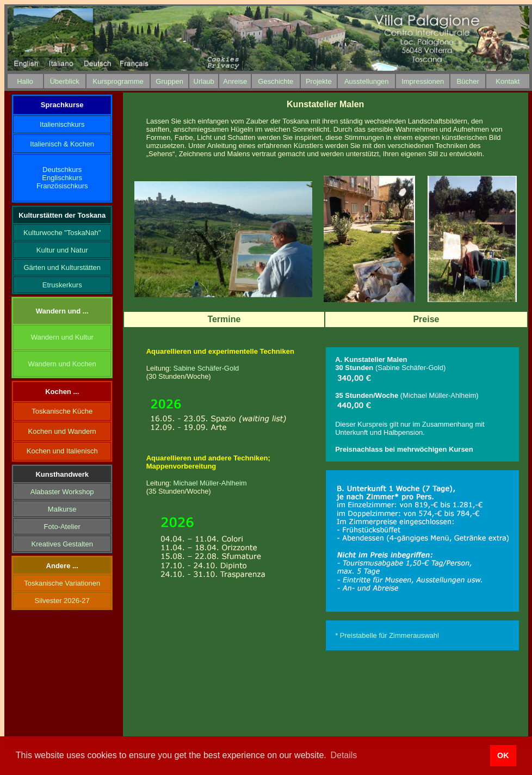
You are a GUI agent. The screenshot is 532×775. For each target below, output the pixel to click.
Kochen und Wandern (62, 431)
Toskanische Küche (62, 411)
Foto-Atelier (62, 527)
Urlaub (204, 81)
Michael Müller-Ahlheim (210, 483)
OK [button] (503, 755)
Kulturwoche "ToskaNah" (62, 233)
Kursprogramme (118, 81)
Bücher (468, 81)
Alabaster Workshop (62, 492)
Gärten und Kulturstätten (62, 267)
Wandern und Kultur (62, 337)
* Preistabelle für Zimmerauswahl (387, 635)
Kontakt (508, 81)
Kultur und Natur (62, 250)
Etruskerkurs (62, 285)
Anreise (235, 81)
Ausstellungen (367, 81)
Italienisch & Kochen (62, 144)
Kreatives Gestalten (62, 544)
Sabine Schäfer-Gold (206, 368)
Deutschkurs (62, 170)
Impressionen (423, 81)
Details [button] (344, 755)
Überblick (65, 81)
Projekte (319, 81)
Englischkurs (62, 178)
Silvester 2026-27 (62, 601)
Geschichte (276, 81)
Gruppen (169, 81)
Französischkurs (62, 186)
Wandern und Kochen (62, 364)
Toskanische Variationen (62, 583)
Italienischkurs (62, 124)
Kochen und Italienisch (62, 451)
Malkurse (62, 509)
